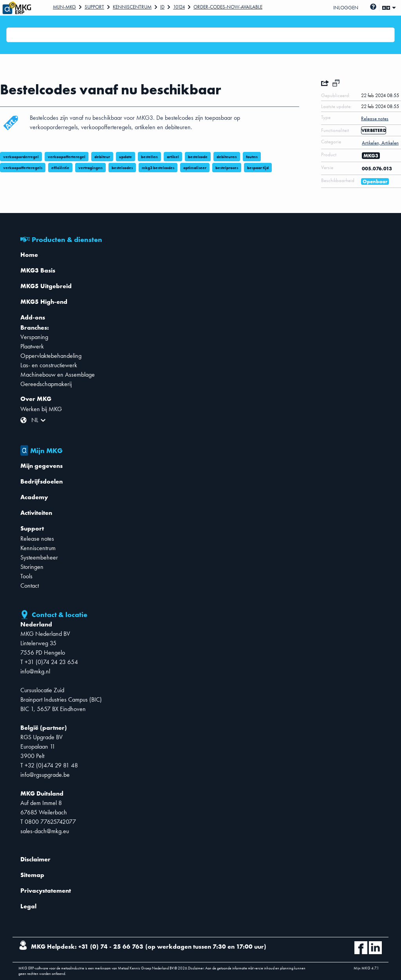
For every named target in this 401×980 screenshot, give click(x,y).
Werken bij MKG (41, 409)
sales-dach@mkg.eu (45, 831)
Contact (30, 586)
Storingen (32, 567)
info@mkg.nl (35, 671)
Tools (26, 576)
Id (162, 7)
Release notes (37, 539)
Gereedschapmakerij (46, 384)
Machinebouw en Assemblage (58, 374)
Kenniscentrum (132, 7)
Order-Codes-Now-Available (228, 7)
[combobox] (11, 35)
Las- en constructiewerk (49, 365)
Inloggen (346, 8)
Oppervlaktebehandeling (51, 356)
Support (94, 7)
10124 (179, 7)
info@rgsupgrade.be (45, 775)
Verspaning (34, 337)
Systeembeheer (39, 557)
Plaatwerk (32, 346)
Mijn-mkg (64, 7)
